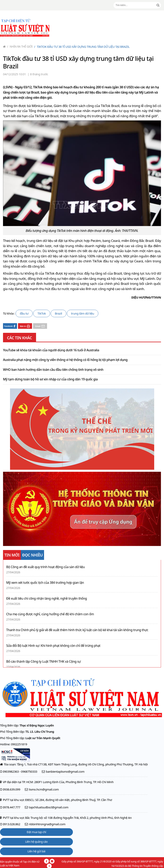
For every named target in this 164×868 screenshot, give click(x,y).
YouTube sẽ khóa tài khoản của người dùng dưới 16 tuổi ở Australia (51, 350)
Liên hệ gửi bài (36, 851)
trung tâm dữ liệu (83, 313)
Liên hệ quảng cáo (36, 842)
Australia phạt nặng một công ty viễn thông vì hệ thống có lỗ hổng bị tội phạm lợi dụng (65, 360)
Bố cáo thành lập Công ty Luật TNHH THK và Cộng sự (43, 662)
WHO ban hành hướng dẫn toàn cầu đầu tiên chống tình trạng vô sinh (53, 370)
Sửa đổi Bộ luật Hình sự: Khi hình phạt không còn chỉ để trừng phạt (53, 646)
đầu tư (24, 313)
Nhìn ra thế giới (20, 46)
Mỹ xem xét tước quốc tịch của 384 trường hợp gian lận (45, 583)
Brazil (58, 313)
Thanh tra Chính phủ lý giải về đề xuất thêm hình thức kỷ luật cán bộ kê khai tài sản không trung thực (77, 630)
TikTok (42, 313)
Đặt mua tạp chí (37, 832)
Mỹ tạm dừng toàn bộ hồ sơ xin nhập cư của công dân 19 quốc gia (50, 379)
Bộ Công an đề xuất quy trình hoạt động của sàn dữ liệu (45, 567)
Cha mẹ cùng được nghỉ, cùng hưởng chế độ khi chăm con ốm (50, 614)
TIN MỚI (12, 555)
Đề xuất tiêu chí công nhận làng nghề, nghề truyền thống (47, 599)
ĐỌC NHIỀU (33, 555)
